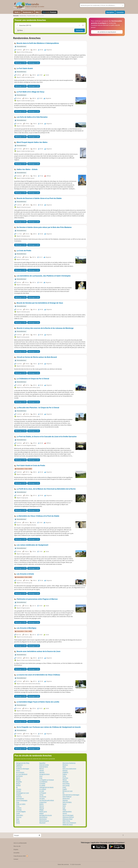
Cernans (19, 791)
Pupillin (65, 789)
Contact (16, 859)
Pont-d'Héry (66, 784)
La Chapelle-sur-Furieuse (47, 780)
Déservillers (20, 815)
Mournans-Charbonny (69, 763)
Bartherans (19, 776)
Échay (18, 821)
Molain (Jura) (43, 812)
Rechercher (80, 30)
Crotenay (19, 810)
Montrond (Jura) (44, 821)
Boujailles (19, 782)
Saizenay (65, 800)
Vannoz (65, 813)
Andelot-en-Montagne (23, 769)
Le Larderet (43, 789)
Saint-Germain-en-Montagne (71, 795)
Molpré (41, 813)
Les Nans (42, 798)
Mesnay (42, 808)
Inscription (110, 12)
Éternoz (42, 769)
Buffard (18, 785)
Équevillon (42, 763)
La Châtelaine (43, 782)
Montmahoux (43, 817)
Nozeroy (65, 770)
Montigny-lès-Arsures (46, 815)
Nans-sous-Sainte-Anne (69, 769)
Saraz (64, 806)
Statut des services (63, 864)
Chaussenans (20, 798)
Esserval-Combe (44, 765)
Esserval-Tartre (44, 767)
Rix (63, 793)
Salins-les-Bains (67, 802)
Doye (18, 819)
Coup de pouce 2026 (21, 856)
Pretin (64, 787)
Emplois (16, 849)
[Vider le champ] (79, 25)
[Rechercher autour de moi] (83, 25)
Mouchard (42, 823)
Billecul (18, 780)
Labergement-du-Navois (46, 787)
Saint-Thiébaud (67, 797)
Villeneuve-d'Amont (68, 817)
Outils (17, 12)
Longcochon (43, 802)
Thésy (64, 810)
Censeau (19, 789)
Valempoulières (67, 812)
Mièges (41, 810)
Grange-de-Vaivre (44, 774)
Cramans (19, 808)
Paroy (64, 776)
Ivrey (41, 778)
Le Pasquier (43, 793)
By (17, 787)
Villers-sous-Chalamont (69, 823)
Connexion (120, 12)
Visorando (16, 16)
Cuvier (18, 813)
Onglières (65, 772)
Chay (18, 802)
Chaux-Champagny (22, 800)
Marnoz (42, 806)
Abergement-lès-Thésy (23, 763)
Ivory (41, 776)
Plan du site (17, 846)
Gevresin (42, 772)
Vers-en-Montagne (68, 815)
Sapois (64, 804)
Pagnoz (65, 774)
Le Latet (42, 791)
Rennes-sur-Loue (67, 791)
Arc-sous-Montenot (22, 774)
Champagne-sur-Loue (23, 793)
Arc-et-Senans (20, 772)
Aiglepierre (19, 765)
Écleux (18, 823)
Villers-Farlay (66, 821)
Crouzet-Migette (21, 812)
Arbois (18, 770)
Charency (19, 797)
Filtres (20, 30)
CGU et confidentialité (20, 843)
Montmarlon (43, 819)
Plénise (65, 780)
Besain (18, 778)
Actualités (16, 853)
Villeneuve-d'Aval (67, 819)
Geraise (42, 770)
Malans (41, 804)
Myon (64, 767)
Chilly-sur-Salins (21, 804)
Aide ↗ (38, 12)
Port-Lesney (66, 785)
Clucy (18, 806)
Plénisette (65, 782)
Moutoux (65, 765)
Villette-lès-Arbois (68, 825)
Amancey (19, 767)
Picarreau (65, 778)
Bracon (18, 784)
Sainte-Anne (66, 798)
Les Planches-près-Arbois (47, 800)
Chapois (19, 795)
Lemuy (41, 795)
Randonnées (28, 12)
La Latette (42, 785)
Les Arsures (43, 797)
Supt (64, 808)
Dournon (19, 817)
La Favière (42, 784)
